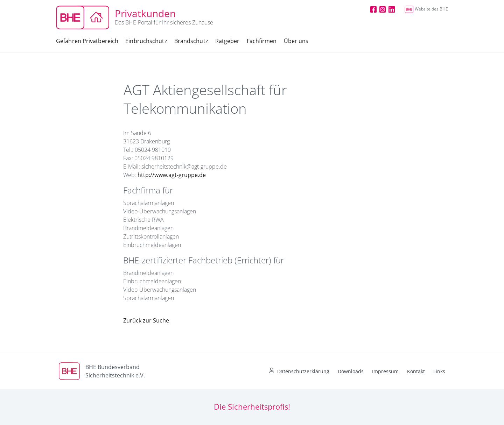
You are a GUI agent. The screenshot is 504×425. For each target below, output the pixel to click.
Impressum (385, 371)
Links (439, 371)
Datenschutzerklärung (303, 371)
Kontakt (416, 371)
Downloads (351, 371)
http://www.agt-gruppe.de (172, 175)
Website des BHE (426, 9)
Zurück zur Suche (146, 320)
